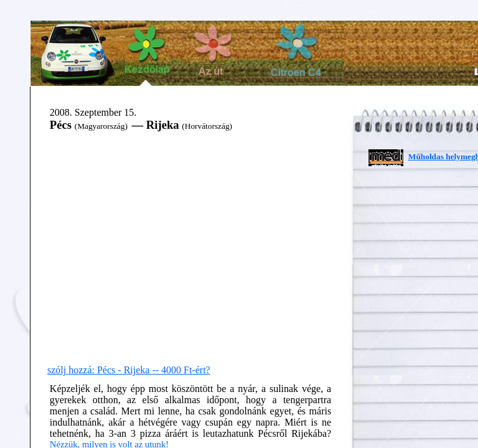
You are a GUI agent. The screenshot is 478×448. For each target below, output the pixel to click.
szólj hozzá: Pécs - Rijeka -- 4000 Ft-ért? (129, 370)
